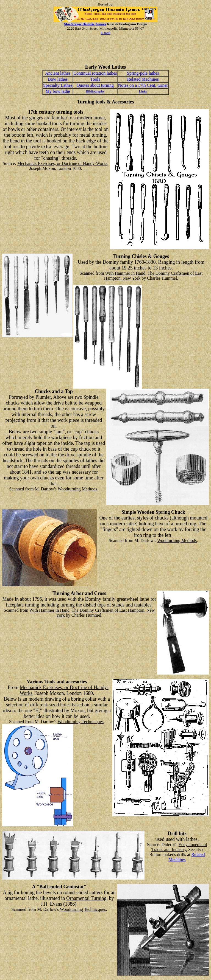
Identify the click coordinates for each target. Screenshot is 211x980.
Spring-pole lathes (143, 73)
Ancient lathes (58, 73)
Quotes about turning (95, 85)
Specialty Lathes (58, 85)
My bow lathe (58, 91)
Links (143, 91)
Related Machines (143, 79)
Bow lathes (58, 79)
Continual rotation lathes (95, 73)
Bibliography (95, 91)
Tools (95, 79)
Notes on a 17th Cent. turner (143, 85)
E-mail (105, 33)
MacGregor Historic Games (85, 24)
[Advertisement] (105, 52)
